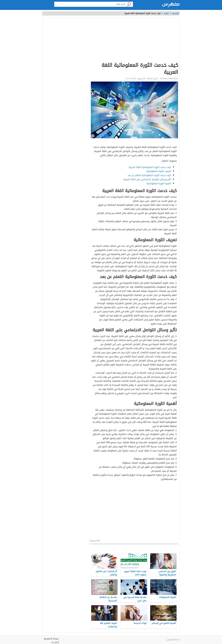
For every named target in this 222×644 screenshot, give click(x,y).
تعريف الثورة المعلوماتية (159, 171)
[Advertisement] (134, 41)
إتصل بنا (55, 642)
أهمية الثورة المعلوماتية (159, 183)
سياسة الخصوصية (51, 639)
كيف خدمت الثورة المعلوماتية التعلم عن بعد (149, 175)
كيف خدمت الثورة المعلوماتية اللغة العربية (150, 167)
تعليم (166, 13)
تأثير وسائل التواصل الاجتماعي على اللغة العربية (147, 179)
